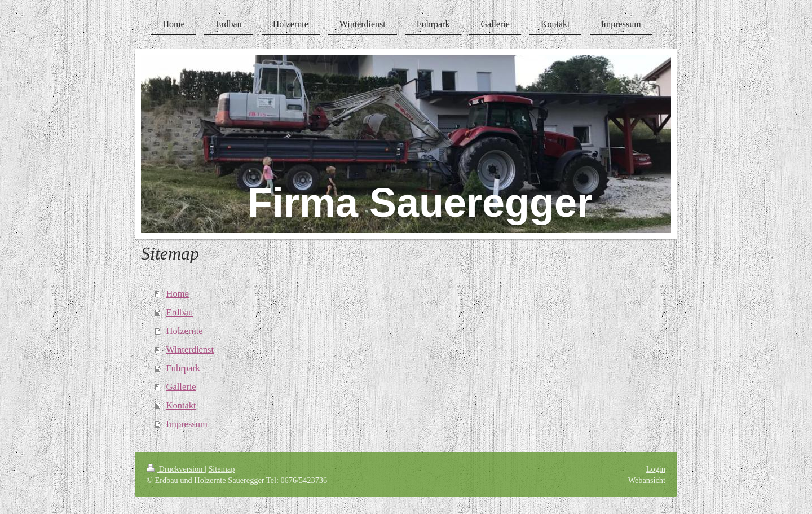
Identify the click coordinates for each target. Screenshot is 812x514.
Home (178, 294)
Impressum (187, 424)
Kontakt (181, 405)
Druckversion (176, 469)
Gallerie (181, 387)
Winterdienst (190, 350)
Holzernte (185, 331)
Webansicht (647, 480)
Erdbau (180, 312)
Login (656, 469)
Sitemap (221, 469)
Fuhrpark (184, 368)
